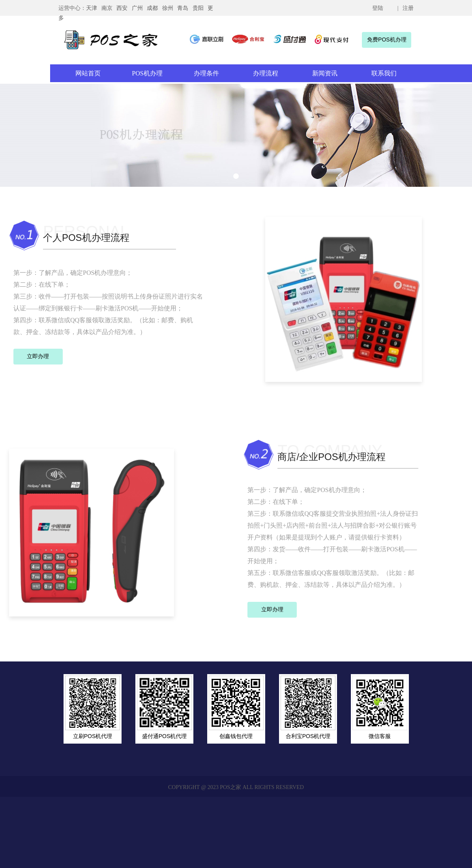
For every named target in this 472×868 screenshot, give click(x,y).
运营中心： (72, 8)
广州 (137, 8)
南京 (107, 8)
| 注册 (405, 8)
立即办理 (38, 356)
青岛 (183, 8)
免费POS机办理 (387, 39)
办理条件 (206, 73)
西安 (122, 8)
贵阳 (198, 8)
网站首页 (88, 73)
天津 (92, 8)
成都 (152, 8)
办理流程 (266, 73)
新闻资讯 (325, 73)
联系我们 (384, 73)
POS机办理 (147, 73)
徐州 (168, 8)
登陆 (378, 8)
